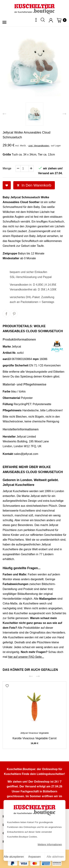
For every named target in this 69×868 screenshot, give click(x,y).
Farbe (7, 391)
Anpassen (34, 857)
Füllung (8, 404)
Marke (7, 347)
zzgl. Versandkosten (39, 146)
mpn (36, 359)
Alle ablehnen (55, 857)
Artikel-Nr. (9, 353)
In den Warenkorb (34, 185)
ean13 (7, 359)
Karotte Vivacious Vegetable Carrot (35, 738)
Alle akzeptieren (14, 857)
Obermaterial (11, 398)
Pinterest (14, 314)
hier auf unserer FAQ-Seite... (26, 657)
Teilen (6, 314)
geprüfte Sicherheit (16, 365)
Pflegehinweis (12, 410)
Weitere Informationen (50, 844)
